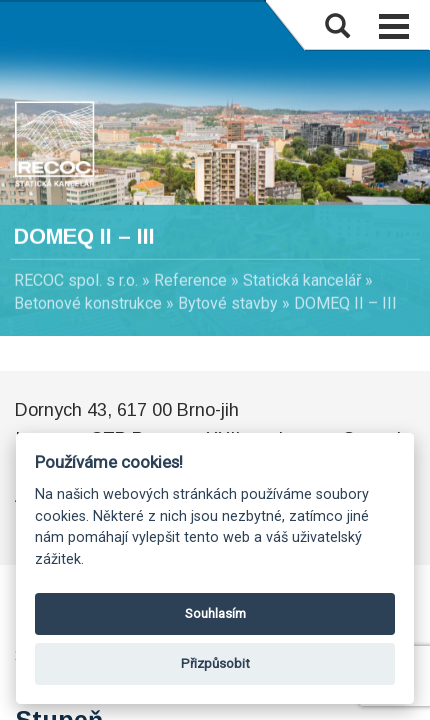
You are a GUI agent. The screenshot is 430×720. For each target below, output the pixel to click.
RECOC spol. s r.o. (76, 280)
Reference (190, 280)
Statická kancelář (302, 280)
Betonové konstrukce (88, 303)
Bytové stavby (228, 303)
